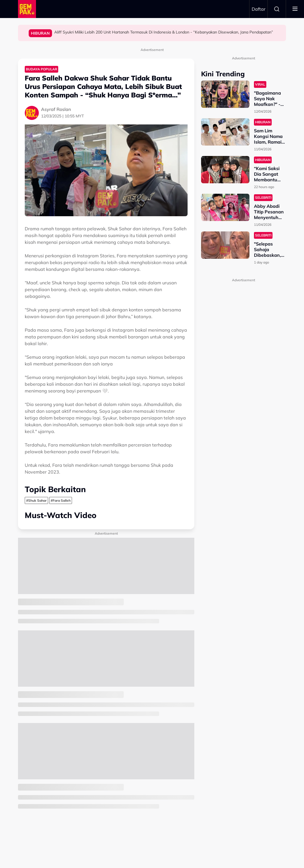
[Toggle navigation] (295, 9)
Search (277, 9)
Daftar (259, 9)
